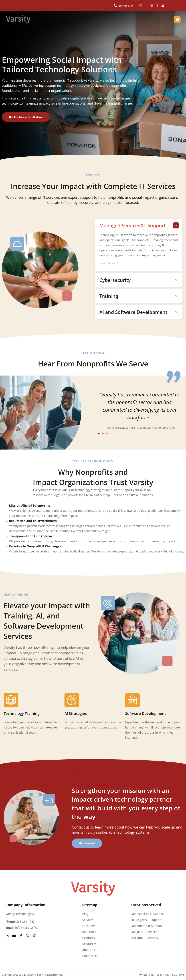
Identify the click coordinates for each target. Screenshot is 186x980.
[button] (139, 225)
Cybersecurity (115, 280)
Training (109, 296)
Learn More (109, 263)
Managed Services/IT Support (133, 225)
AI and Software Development (133, 312)
